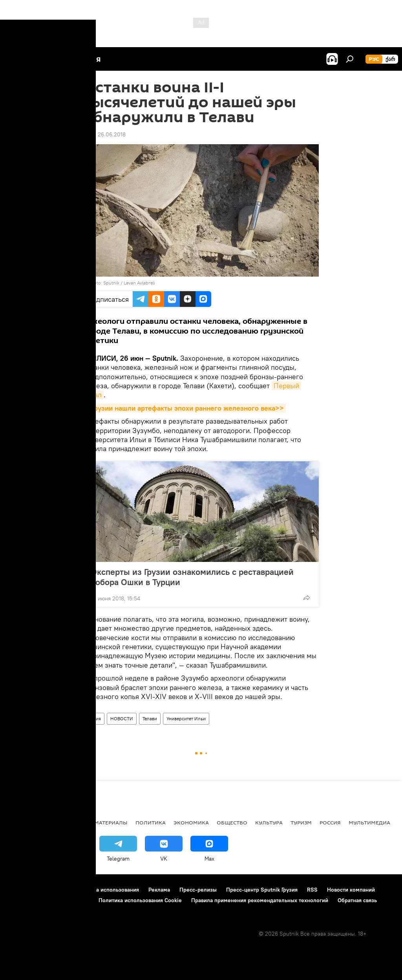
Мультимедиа (369, 822)
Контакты (56, 890)
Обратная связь (357, 900)
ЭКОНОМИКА (191, 822)
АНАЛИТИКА (59, 822)
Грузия (94, 718)
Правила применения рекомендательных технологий (260, 900)
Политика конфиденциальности (49, 900)
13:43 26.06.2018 (104, 134)
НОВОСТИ (122, 718)
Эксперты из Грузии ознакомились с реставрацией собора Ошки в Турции (192, 577)
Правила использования (108, 890)
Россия (330, 822)
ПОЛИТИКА (151, 822)
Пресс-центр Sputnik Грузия (262, 890)
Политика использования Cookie (140, 900)
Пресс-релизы (198, 890)
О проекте (21, 890)
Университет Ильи (186, 718)
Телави (150, 718)
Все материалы (105, 822)
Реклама (159, 890)
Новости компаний (351, 890)
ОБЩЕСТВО (232, 822)
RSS (312, 890)
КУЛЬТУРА (269, 822)
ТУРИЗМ (301, 822)
